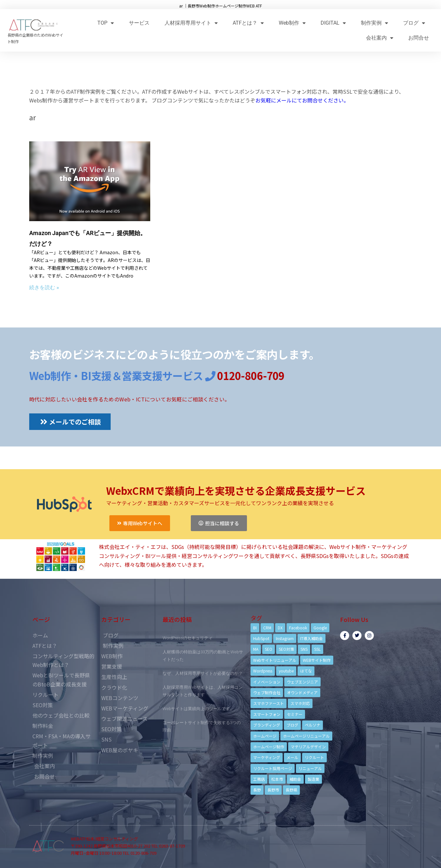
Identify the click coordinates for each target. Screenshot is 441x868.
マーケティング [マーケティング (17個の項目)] (267, 757)
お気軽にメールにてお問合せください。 (302, 100)
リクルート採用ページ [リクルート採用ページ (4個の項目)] (273, 768)
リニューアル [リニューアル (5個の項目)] (310, 768)
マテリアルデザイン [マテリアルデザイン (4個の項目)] (308, 747)
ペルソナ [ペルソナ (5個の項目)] (312, 725)
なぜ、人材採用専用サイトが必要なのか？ (203, 673)
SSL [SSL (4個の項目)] (317, 649)
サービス (139, 23)
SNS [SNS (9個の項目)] (304, 649)
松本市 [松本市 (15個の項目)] (277, 779)
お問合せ (419, 38)
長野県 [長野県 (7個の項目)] (291, 790)
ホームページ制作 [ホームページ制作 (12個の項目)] (269, 747)
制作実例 (374, 23)
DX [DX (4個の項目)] (280, 628)
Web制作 (292, 23)
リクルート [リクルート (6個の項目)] (314, 757)
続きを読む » (44, 287)
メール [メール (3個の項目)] (292, 757)
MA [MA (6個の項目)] (256, 649)
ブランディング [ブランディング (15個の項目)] (267, 725)
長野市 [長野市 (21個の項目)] (273, 790)
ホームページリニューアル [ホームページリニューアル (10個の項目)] (306, 736)
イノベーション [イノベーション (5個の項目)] (267, 682)
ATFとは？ (248, 23)
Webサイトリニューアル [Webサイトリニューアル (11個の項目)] (275, 660)
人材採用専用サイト (191, 23)
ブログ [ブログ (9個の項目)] (292, 725)
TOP (106, 23)
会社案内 (380, 38)
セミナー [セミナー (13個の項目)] (295, 714)
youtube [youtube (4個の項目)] (286, 671)
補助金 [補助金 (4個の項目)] (295, 779)
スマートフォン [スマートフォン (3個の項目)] (267, 714)
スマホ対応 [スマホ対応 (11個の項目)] (300, 703)
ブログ (414, 23)
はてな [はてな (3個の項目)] (306, 671)
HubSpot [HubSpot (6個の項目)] (261, 638)
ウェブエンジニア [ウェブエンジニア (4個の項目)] (302, 682)
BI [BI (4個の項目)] (255, 628)
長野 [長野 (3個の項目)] (257, 790)
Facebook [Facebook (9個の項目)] (298, 628)
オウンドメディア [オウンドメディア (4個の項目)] (302, 692)
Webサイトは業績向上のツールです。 (198, 709)
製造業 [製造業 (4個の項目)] (313, 779)
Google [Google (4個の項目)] (320, 628)
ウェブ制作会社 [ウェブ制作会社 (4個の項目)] (267, 692)
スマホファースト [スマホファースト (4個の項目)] (269, 703)
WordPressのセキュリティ (188, 638)
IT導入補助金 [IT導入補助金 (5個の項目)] (312, 638)
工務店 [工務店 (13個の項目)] (259, 779)
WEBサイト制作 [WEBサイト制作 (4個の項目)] (317, 660)
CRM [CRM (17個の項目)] (267, 628)
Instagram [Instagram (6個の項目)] (285, 638)
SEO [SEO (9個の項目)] (269, 649)
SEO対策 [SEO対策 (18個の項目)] (286, 649)
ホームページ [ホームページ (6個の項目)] (265, 736)
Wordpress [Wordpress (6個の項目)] (263, 671)
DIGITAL (333, 23)
